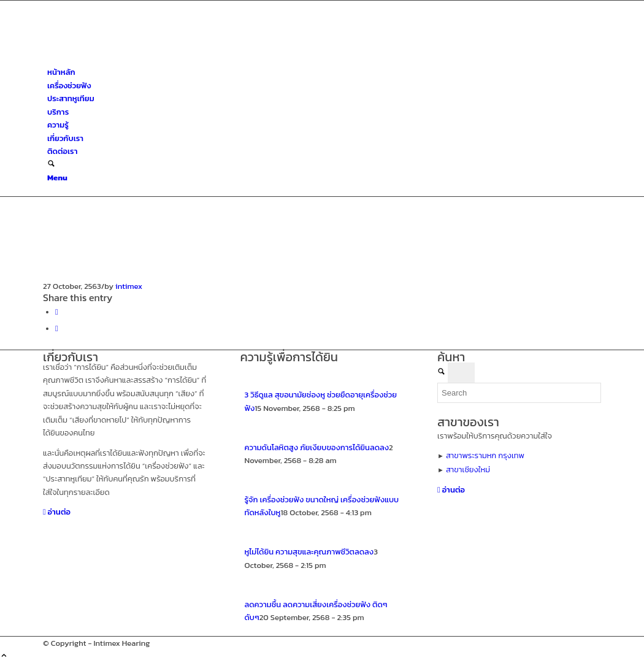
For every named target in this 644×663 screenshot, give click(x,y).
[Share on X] (57, 328)
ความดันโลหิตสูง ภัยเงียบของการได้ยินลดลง (317, 447)
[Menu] (57, 178)
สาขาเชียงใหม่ (468, 469)
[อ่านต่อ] (57, 512)
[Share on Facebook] (57, 312)
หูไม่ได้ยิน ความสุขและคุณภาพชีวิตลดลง (309, 552)
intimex (129, 286)
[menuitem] (324, 72)
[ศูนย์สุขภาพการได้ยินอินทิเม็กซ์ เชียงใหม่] (135, 59)
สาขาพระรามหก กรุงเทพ (485, 455)
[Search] (51, 165)
